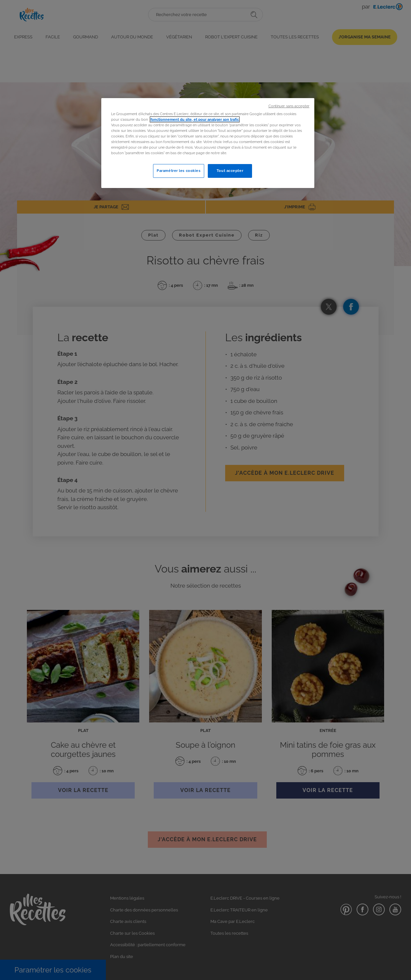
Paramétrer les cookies (179, 171)
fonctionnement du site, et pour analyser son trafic (195, 119)
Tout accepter (230, 171)
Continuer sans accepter (289, 106)
